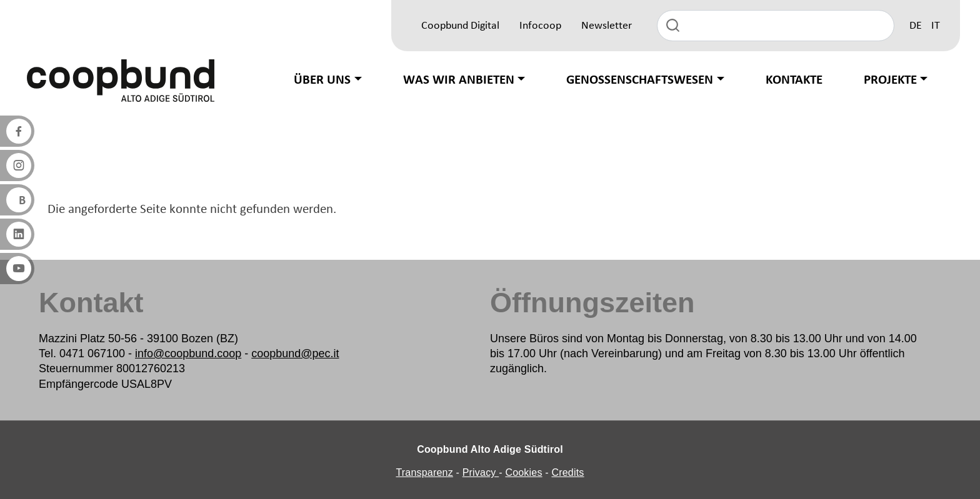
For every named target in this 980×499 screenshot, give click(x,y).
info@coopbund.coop (188, 353)
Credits (567, 472)
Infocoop (540, 26)
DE (916, 26)
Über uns (322, 80)
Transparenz (424, 472)
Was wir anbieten (459, 80)
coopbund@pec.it (295, 353)
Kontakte (794, 80)
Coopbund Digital (460, 26)
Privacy (481, 472)
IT (936, 26)
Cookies (523, 472)
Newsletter (607, 26)
